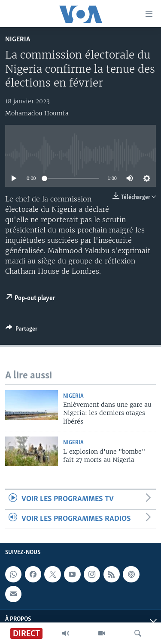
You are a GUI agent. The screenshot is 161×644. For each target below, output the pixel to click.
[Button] (21, 330)
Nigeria (18, 39)
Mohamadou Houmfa (37, 113)
